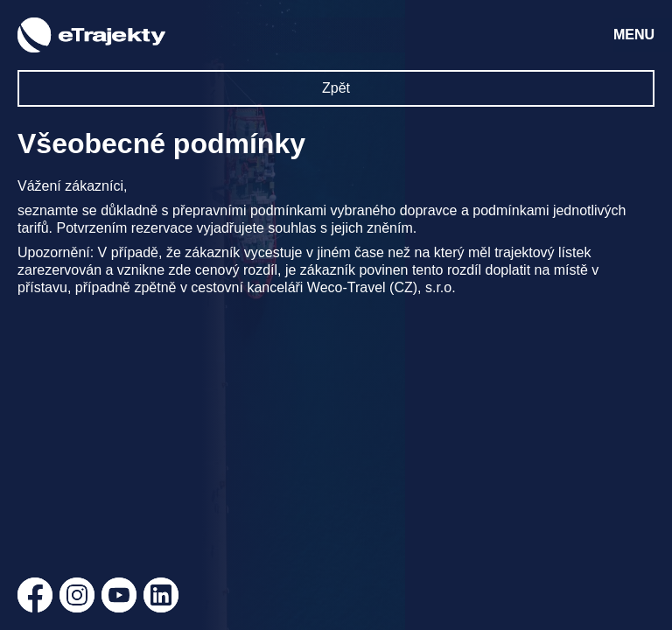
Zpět (336, 88)
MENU (634, 35)
